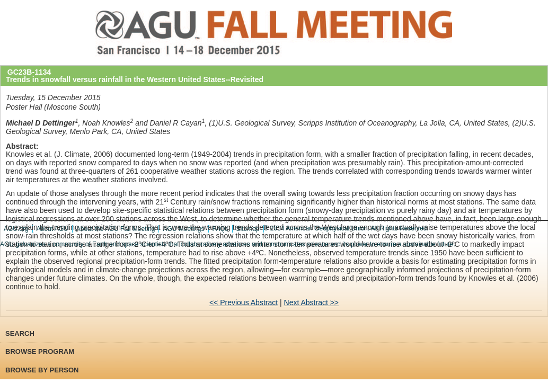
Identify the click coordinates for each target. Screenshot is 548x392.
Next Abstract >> (312, 302)
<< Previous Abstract (244, 302)
